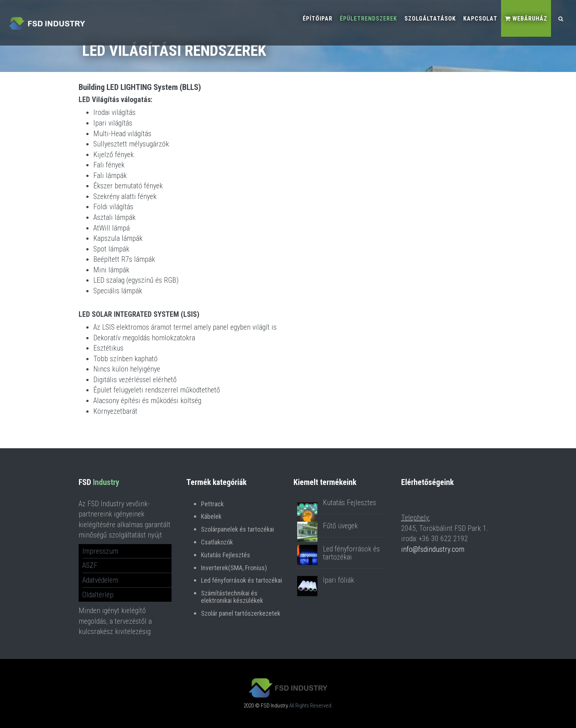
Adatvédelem (100, 580)
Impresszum (100, 551)
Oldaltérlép (98, 595)
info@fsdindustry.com (433, 549)
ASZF (90, 565)
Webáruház (526, 19)
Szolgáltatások (430, 19)
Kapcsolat (480, 19)
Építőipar (318, 19)
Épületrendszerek (368, 19)
